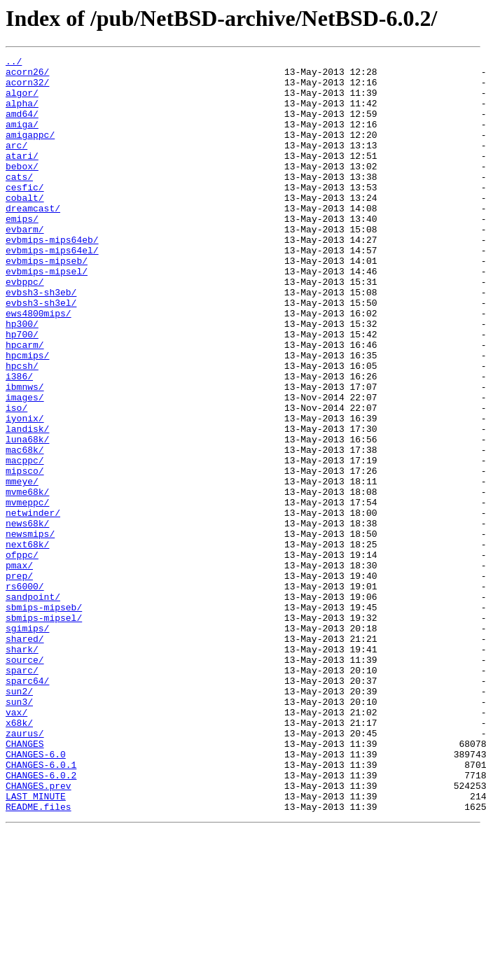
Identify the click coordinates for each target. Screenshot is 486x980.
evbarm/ (25, 265)
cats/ (19, 202)
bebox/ (22, 189)
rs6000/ (25, 693)
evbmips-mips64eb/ (52, 277)
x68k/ (19, 857)
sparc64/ (27, 806)
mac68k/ (25, 529)
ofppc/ (22, 655)
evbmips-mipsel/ (47, 315)
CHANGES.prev (39, 932)
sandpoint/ (33, 706)
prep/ (19, 680)
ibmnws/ (25, 454)
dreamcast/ (33, 239)
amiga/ (22, 139)
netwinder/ (33, 605)
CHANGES (25, 882)
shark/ (22, 769)
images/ (25, 466)
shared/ (25, 756)
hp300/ (22, 378)
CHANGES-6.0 (36, 895)
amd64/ (22, 126)
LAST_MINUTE (36, 945)
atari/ (22, 176)
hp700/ (22, 391)
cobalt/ (25, 227)
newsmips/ (30, 630)
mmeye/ (22, 567)
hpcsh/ (22, 428)
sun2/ (19, 819)
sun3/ (19, 832)
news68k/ (27, 617)
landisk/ (27, 504)
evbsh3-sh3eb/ (41, 340)
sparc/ (22, 794)
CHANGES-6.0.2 (41, 920)
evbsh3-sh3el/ (41, 353)
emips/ (22, 252)
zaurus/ (25, 869)
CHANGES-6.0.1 (41, 907)
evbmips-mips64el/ (52, 290)
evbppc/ (25, 328)
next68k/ (27, 643)
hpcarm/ (25, 403)
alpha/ (22, 113)
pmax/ (19, 668)
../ (14, 63)
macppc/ (25, 542)
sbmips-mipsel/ (44, 731)
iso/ (16, 479)
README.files (39, 958)
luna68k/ (27, 517)
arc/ (16, 164)
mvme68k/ (27, 580)
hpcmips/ (27, 416)
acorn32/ (27, 88)
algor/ (22, 101)
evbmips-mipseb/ (47, 302)
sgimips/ (27, 743)
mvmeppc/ (27, 592)
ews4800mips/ (39, 365)
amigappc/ (30, 151)
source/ (25, 781)
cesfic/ (25, 214)
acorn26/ (27, 76)
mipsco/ (25, 554)
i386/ (19, 441)
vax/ (16, 844)
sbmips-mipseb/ (44, 718)
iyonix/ (25, 491)
